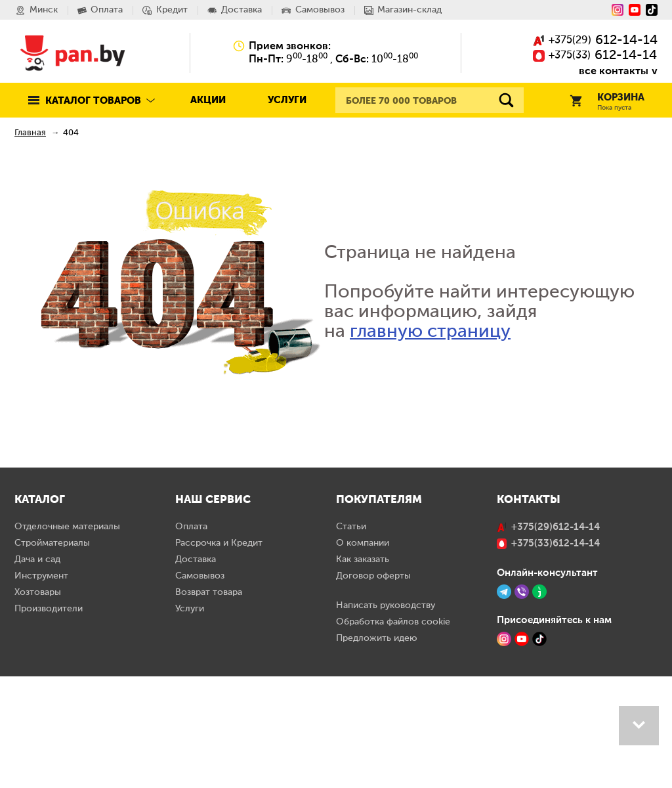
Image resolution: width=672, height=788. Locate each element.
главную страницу (430, 332)
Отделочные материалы (67, 638)
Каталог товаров (93, 101)
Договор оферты (373, 688)
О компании (363, 655)
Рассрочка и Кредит (219, 655)
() (595, 41)
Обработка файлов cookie (393, 733)
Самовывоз (200, 688)
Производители (49, 720)
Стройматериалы (52, 655)
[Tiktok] (652, 10)
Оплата (191, 638)
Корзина (607, 102)
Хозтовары (38, 704)
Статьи (351, 638)
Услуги (287, 100)
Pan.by (73, 53)
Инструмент (41, 688)
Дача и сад (37, 671)
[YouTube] (635, 10)
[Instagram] (618, 10)
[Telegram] (504, 703)
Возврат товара (209, 704)
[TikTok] (539, 751)
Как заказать (363, 671)
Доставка (196, 671)
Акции (208, 100)
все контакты (614, 71)
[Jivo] (539, 703)
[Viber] (522, 703)
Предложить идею (377, 750)
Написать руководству (386, 717)
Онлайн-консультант (547, 684)
